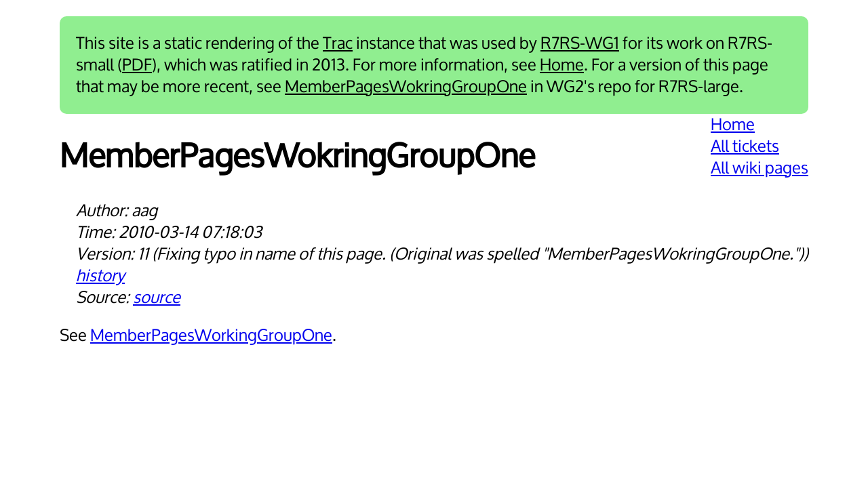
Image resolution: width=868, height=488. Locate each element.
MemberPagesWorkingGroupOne (211, 335)
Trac (338, 43)
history (100, 276)
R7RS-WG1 (580, 43)
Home (562, 65)
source (157, 298)
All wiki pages (759, 168)
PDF (137, 65)
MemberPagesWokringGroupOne (406, 87)
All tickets (745, 146)
